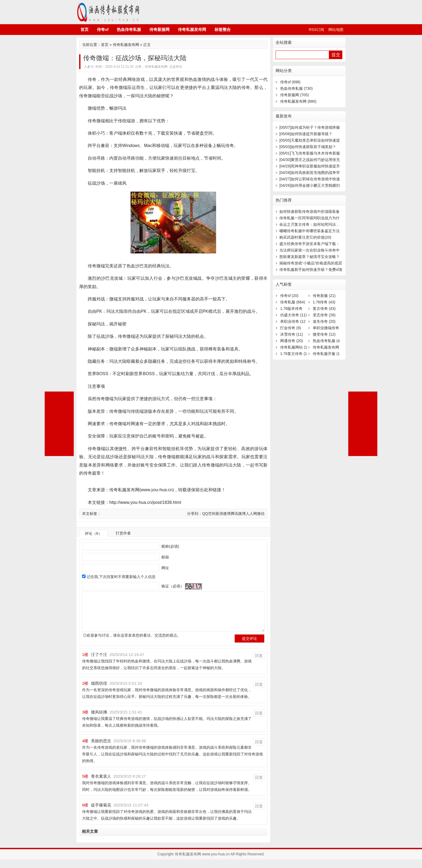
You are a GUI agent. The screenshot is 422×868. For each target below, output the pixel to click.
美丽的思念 (101, 749)
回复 (259, 664)
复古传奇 (324, 309)
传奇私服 (293, 302)
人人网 (251, 514)
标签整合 (223, 29)
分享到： (195, 514)
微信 (261, 514)
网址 (165, 568)
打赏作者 (123, 533)
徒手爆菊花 (101, 814)
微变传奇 (324, 334)
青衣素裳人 (101, 785)
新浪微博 (223, 514)
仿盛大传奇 (293, 315)
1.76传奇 (324, 302)
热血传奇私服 (129, 29)
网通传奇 (292, 341)
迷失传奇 (324, 321)
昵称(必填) (170, 546)
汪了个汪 (99, 663)
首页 (85, 29)
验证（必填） (172, 586)
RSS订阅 (316, 30)
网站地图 (336, 30)
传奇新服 (324, 296)
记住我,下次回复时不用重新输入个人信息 (121, 577)
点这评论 (176, 67)
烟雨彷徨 (99, 692)
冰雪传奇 (292, 334)
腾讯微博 (238, 514)
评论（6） (93, 533)
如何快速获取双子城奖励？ (308, 147)
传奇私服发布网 (109, 12)
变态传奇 (324, 315)
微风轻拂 (99, 721)
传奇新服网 (159, 29)
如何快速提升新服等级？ (306, 134)
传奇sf (103, 29)
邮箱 (165, 557)
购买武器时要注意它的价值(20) (305, 237)
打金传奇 (291, 328)
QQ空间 (209, 514)
